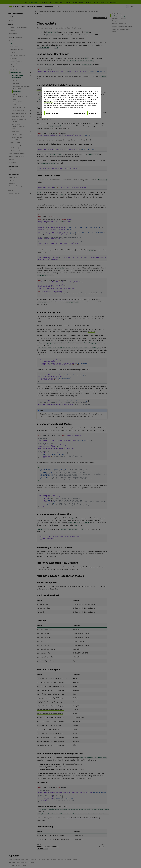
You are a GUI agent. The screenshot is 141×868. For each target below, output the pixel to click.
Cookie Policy (49, 102)
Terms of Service (58, 106)
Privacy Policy (49, 108)
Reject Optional (79, 113)
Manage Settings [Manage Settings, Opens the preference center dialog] (52, 113)
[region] (71, 103)
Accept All (92, 113)
